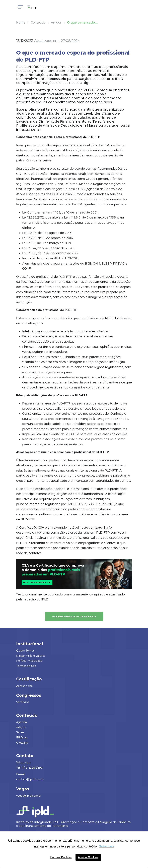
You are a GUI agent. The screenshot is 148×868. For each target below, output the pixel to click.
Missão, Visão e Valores (31, 656)
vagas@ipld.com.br (29, 796)
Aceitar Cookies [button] (88, 857)
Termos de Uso (26, 666)
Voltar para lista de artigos (74, 616)
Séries (20, 732)
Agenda (21, 722)
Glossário (22, 743)
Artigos (21, 727)
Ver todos (23, 702)
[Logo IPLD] (34, 8)
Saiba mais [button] (106, 846)
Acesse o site (24, 686)
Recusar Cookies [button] (61, 857)
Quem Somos (25, 651)
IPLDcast (22, 737)
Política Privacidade (29, 661)
